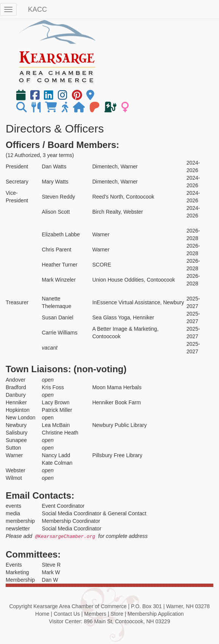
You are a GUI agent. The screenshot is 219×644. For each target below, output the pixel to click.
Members (95, 614)
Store (117, 614)
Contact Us (67, 614)
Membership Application (156, 614)
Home (42, 614)
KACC (37, 9)
